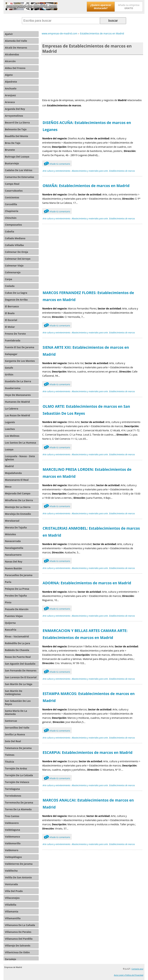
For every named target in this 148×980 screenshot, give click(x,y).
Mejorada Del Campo (18, 493)
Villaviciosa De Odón (17, 952)
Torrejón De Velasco (17, 782)
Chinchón (11, 218)
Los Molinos (12, 436)
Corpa (8, 279)
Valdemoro (12, 850)
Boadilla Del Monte (16, 136)
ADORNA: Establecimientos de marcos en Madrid (87, 583)
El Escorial (11, 320)
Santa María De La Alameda (16, 712)
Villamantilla (13, 918)
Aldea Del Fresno (15, 68)
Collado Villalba (14, 245)
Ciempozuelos (13, 225)
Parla (8, 582)
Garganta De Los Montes (20, 361)
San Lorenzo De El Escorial (21, 677)
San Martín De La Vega (19, 684)
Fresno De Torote (15, 334)
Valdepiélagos (13, 857)
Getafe (9, 368)
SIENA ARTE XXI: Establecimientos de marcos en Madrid (86, 351)
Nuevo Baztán (13, 568)
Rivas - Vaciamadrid (17, 636)
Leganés (10, 422)
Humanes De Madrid (17, 402)
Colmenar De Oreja (16, 252)
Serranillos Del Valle (17, 728)
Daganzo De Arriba (16, 300)
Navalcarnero (13, 555)
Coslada (10, 286)
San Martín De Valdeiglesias (14, 692)
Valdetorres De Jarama (19, 864)
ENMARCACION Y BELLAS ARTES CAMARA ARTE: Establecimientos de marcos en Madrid (85, 634)
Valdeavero (12, 823)
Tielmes (10, 755)
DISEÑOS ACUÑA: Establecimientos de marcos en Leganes (87, 126)
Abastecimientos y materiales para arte (90, 171)
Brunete (10, 150)
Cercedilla (11, 204)
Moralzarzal (12, 521)
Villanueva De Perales (18, 932)
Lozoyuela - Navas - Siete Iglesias (20, 458)
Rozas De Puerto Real (18, 657)
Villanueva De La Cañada (20, 925)
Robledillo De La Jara (17, 643)
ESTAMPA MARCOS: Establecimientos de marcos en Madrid (89, 697)
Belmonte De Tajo (16, 129)
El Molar (10, 327)
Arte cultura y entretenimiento (56, 171)
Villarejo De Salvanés (18, 946)
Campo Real (12, 184)
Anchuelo (11, 88)
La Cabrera (12, 409)
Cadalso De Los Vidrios (19, 170)
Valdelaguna (12, 830)
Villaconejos (12, 898)
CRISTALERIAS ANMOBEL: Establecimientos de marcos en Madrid (91, 532)
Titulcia (9, 762)
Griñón (9, 374)
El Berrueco (12, 306)
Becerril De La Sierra (17, 122)
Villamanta (12, 911)
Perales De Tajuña (16, 596)
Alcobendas (12, 54)
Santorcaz (11, 721)
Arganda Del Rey (15, 109)
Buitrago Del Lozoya (17, 157)
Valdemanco (12, 837)
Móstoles (10, 534)
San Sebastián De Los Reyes (18, 702)
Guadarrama (13, 388)
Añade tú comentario (57, 163)
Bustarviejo (12, 163)
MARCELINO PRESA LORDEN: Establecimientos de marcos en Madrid (87, 473)
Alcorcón (10, 61)
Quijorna (10, 623)
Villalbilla (11, 905)
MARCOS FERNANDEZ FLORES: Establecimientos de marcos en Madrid (88, 296)
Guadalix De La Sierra (18, 381)
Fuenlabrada (13, 340)
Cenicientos (12, 197)
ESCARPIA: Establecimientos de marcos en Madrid (87, 752)
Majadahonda (13, 473)
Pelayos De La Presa (17, 589)
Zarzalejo (11, 959)
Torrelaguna (12, 789)
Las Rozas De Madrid (17, 415)
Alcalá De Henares (16, 48)
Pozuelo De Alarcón (17, 609)
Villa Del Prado (14, 891)
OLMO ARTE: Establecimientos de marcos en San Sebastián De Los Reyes (86, 410)
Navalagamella (14, 548)
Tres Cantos (12, 816)
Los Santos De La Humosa (20, 443)
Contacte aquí (137, 969)
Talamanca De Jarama (18, 748)
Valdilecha (11, 871)
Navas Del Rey (14, 562)
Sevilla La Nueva (15, 734)
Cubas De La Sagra (16, 293)
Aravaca (10, 102)
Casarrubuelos (14, 191)
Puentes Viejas (14, 616)
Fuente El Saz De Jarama (20, 347)
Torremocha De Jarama (19, 802)
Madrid (9, 466)
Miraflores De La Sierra (19, 500)
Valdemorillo (13, 843)
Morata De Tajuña (16, 527)
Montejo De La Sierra (18, 507)
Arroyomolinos (14, 116)
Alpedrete (11, 82)
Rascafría (11, 630)
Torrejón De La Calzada (19, 775)
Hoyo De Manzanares (18, 395)
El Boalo (10, 313)
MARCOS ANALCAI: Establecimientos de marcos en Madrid (88, 804)
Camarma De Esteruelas (20, 177)
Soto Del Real (13, 741)
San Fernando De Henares (21, 670)
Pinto (8, 602)
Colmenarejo (13, 272)
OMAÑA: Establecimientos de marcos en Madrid (86, 186)
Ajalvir (9, 34)
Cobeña (9, 231)
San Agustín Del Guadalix (20, 664)
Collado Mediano (15, 238)
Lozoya (9, 449)
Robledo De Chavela (17, 650)
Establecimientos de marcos (122, 171)
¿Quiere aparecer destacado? (101, 7)
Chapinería (12, 211)
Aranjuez (10, 95)
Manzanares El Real (17, 480)
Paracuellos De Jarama (19, 575)
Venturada (11, 884)
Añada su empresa (129, 7)
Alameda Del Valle (16, 41)
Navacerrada (13, 541)
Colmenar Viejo (14, 266)
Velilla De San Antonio (18, 877)
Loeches (10, 429)
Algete (9, 75)
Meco (8, 487)
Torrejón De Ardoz (16, 768)
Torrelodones (13, 796)
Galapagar (11, 354)
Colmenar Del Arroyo (18, 259)
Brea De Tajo (13, 143)
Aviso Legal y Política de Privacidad (129, 975)
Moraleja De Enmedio (18, 514)
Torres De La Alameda (18, 809)
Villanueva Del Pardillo (19, 939)
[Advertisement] (92, 76)
